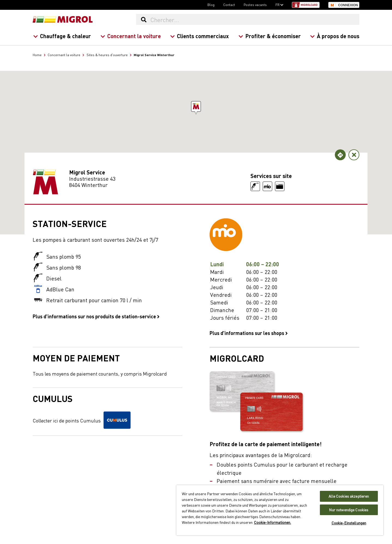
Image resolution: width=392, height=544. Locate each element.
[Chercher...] (255, 19)
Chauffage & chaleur (62, 36)
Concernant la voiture (130, 36)
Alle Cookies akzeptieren (349, 496)
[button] (196, 106)
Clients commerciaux (200, 36)
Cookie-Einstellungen (349, 523)
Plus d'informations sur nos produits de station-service (96, 316)
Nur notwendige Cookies (349, 510)
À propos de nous (335, 36)
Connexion (348, 5)
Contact (229, 5)
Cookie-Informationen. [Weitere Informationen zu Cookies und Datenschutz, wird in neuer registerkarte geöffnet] (272, 522)
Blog (211, 5)
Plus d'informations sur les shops (249, 333)
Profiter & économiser (269, 36)
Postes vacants (255, 5)
